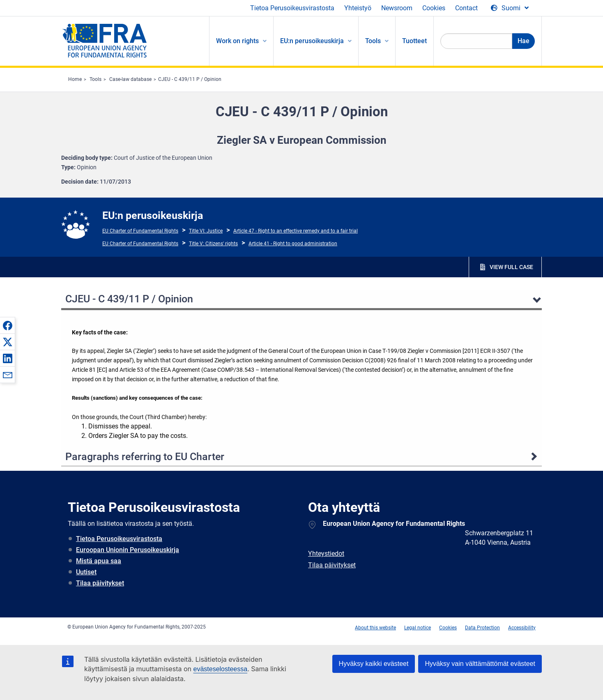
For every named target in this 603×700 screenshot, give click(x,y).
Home (75, 79)
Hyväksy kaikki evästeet (374, 664)
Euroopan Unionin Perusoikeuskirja (128, 550)
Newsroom (397, 8)
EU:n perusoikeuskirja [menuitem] (312, 41)
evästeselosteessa (220, 669)
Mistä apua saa (99, 561)
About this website (375, 628)
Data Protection (482, 628)
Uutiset (86, 572)
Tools (96, 79)
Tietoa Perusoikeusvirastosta (292, 8)
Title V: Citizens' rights (213, 244)
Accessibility (522, 628)
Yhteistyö (358, 8)
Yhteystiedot (326, 554)
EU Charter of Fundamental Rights (140, 231)
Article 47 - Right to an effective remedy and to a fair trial (296, 231)
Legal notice (418, 628)
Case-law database (130, 79)
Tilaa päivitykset (100, 583)
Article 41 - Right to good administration (293, 244)
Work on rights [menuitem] (237, 41)
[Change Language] (510, 8)
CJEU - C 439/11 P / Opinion (190, 79)
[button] (7, 325)
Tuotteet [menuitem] (414, 41)
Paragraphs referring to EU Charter (145, 457)
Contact (466, 8)
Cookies (434, 8)
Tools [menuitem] (373, 41)
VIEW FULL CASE (511, 267)
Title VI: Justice (206, 231)
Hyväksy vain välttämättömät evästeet (480, 664)
